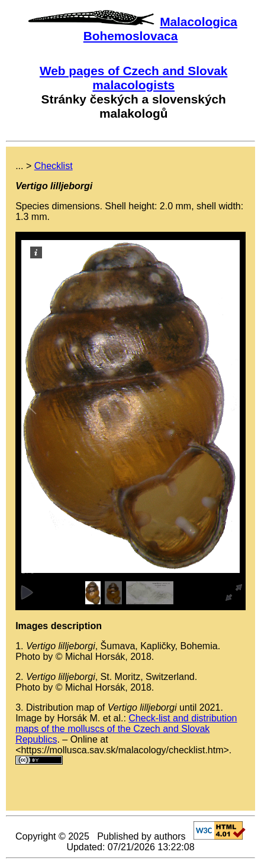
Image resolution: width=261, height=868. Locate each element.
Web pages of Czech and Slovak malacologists (133, 78)
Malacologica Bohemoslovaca (160, 29)
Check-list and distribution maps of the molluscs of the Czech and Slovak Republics (126, 729)
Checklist (54, 166)
